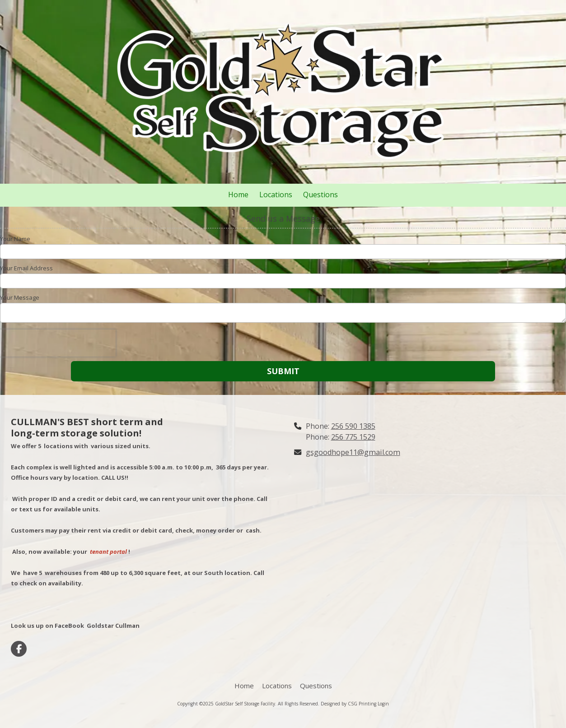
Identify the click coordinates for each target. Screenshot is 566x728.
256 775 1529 (353, 437)
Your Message (20, 297)
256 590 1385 (353, 426)
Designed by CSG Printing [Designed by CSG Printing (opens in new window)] (348, 704)
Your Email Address (26, 268)
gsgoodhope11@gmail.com (353, 452)
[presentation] (58, 343)
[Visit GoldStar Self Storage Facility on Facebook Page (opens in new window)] (19, 649)
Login (383, 704)
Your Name (15, 239)
